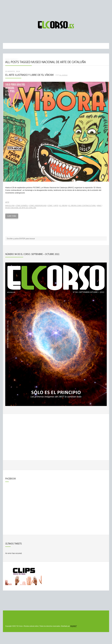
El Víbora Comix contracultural (82, 206)
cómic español (22, 206)
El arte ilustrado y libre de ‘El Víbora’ (29, 75)
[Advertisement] (56, 9)
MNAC (99, 206)
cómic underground (38, 206)
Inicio (7, 59)
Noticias (14, 59)
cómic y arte (53, 206)
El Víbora (63, 206)
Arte (7, 202)
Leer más (12, 216)
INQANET (73, 626)
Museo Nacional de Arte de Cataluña (21, 208)
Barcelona (10, 206)
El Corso (63, 75)
